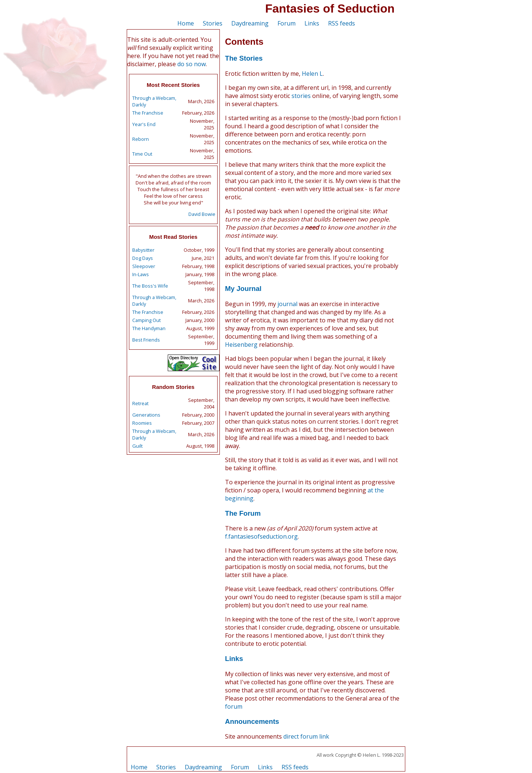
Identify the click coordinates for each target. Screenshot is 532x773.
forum (234, 706)
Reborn (141, 139)
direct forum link (306, 736)
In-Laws (141, 274)
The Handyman (149, 328)
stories (301, 96)
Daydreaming (250, 23)
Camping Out (146, 320)
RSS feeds (342, 23)
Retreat (140, 403)
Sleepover (144, 266)
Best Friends (146, 340)
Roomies (142, 423)
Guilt (137, 446)
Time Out (142, 154)
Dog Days (143, 258)
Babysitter (143, 250)
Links (312, 23)
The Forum (243, 513)
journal (287, 304)
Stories (213, 23)
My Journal (243, 289)
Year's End (144, 124)
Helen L (312, 74)
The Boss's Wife (150, 286)
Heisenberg (241, 345)
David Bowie (202, 214)
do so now (192, 64)
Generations (146, 415)
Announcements (252, 721)
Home (186, 23)
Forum (287, 23)
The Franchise (148, 113)
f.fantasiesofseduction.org (261, 536)
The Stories (244, 58)
